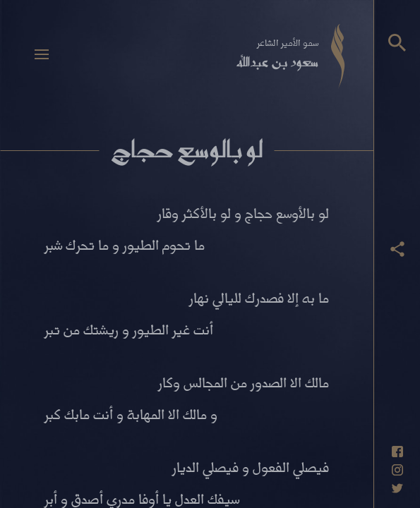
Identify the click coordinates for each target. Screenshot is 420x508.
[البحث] (397, 43)
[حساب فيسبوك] (397, 452)
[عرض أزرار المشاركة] (397, 249)
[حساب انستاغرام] (397, 470)
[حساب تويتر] (397, 488)
